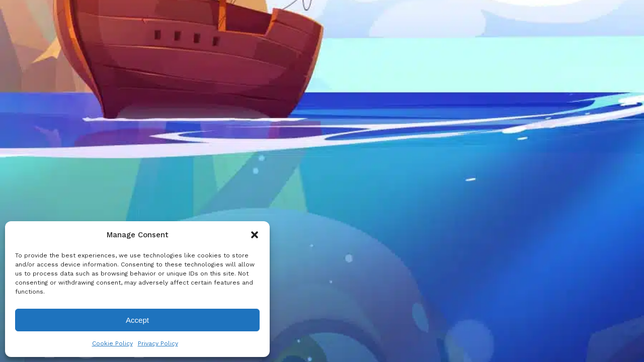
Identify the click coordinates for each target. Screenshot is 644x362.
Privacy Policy (158, 343)
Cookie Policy (112, 343)
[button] (255, 235)
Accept (137, 320)
